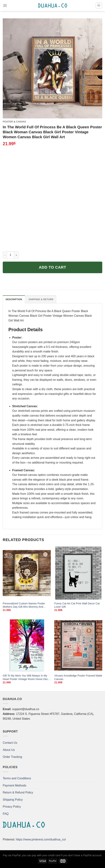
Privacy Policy (12, 807)
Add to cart (53, 267)
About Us (9, 750)
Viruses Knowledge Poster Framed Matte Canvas (78, 677)
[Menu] (5, 5)
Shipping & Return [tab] (41, 299)
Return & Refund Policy (18, 792)
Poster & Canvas (14, 122)
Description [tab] (14, 299)
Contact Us (10, 743)
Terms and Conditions (17, 778)
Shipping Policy (13, 800)
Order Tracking (12, 757)
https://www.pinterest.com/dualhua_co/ (41, 839)
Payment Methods (15, 785)
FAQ (6, 814)
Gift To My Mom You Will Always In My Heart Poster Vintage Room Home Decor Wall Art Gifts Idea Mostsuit (26, 677)
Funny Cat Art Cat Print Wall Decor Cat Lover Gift (77, 605)
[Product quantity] (10, 255)
